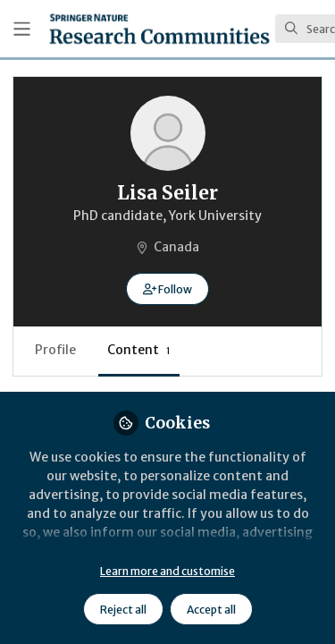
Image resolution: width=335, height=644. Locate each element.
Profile (55, 350)
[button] (167, 289)
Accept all (211, 610)
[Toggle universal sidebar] (22, 29)
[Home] (159, 29)
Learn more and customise (167, 571)
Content (139, 350)
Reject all (123, 610)
